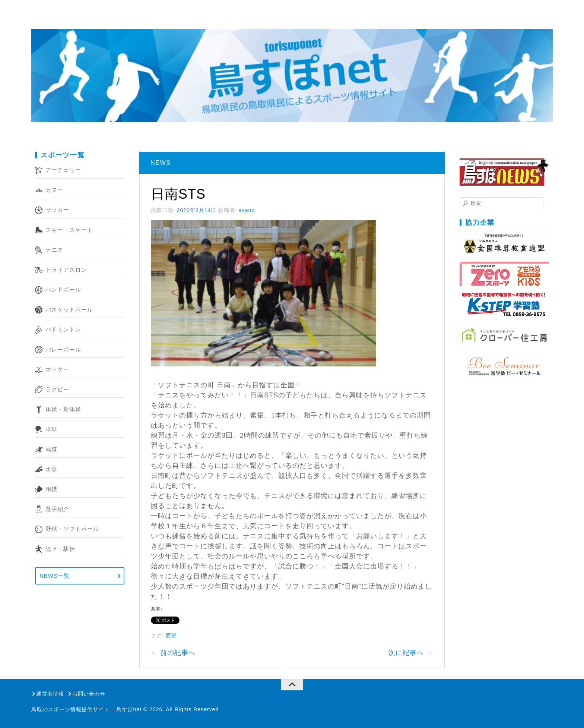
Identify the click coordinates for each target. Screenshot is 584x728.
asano (247, 210)
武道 (51, 449)
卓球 (51, 429)
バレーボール (63, 349)
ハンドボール (63, 289)
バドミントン (63, 329)
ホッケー (57, 369)
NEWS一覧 (55, 576)
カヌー (54, 190)
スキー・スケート (69, 230)
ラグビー (57, 389)
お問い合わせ (89, 694)
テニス (54, 250)
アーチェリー (63, 170)
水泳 (51, 469)
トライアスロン (66, 270)
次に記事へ (411, 653)
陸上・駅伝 (60, 549)
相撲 (51, 489)
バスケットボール (69, 310)
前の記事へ (173, 653)
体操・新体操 (63, 409)
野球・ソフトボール (72, 529)
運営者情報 (50, 694)
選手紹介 (57, 509)
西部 (171, 636)
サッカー (57, 210)
